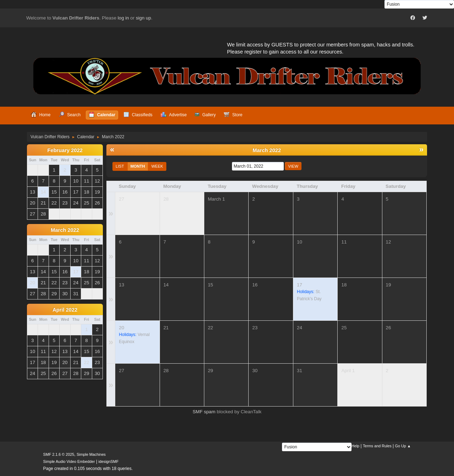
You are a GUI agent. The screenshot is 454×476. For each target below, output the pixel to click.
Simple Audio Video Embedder (69, 461)
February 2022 (65, 150)
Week (157, 166)
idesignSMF (108, 461)
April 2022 (65, 310)
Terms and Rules (377, 446)
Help (355, 446)
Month (138, 166)
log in (123, 18)
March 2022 (65, 230)
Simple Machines (91, 454)
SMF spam (204, 412)
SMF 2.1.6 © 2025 (59, 454)
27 (121, 199)
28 (166, 199)
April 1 (348, 371)
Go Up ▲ (403, 446)
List (120, 166)
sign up (143, 18)
